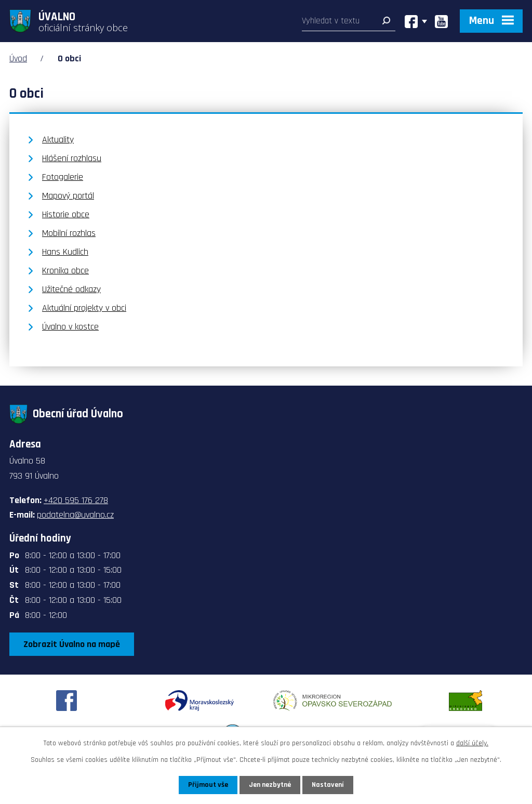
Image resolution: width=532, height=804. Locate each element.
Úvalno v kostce (70, 327)
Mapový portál (68, 196)
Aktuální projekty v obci (84, 308)
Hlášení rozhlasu (72, 158)
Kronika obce (65, 271)
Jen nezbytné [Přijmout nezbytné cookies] (270, 785)
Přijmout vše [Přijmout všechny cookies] (208, 785)
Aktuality (58, 140)
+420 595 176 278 (76, 500)
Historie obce (66, 214)
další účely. (472, 743)
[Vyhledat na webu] (349, 23)
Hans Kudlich (65, 252)
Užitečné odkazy (71, 289)
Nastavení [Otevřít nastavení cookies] (328, 785)
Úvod (18, 58)
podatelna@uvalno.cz (75, 515)
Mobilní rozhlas (69, 233)
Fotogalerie (63, 177)
